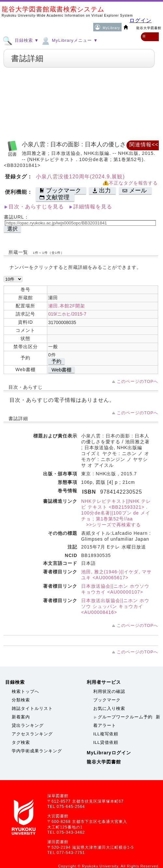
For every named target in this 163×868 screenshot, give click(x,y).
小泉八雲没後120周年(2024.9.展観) (80, 177)
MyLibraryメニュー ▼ (69, 40)
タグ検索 (21, 742)
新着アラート (127, 721)
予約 (56, 361)
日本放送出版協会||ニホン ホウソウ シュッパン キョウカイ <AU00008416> (115, 606)
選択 (12, 229)
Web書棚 (61, 370)
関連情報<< (144, 145)
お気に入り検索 (109, 708)
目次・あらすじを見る (36, 207)
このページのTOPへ (137, 381)
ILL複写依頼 (106, 734)
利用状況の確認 (109, 691)
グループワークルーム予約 (125, 717)
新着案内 (21, 717)
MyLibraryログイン (109, 753)
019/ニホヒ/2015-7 (67, 314)
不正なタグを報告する (133, 183)
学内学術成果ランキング (37, 751)
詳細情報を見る (93, 207)
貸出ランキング (28, 725)
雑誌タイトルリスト (32, 708)
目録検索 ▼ (21, 40)
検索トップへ (25, 691)
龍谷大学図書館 (104, 762)
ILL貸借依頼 (106, 742)
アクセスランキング (32, 734)
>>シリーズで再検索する (111, 525)
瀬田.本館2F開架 (67, 306)
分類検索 (21, 700)
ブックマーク (107, 700)
